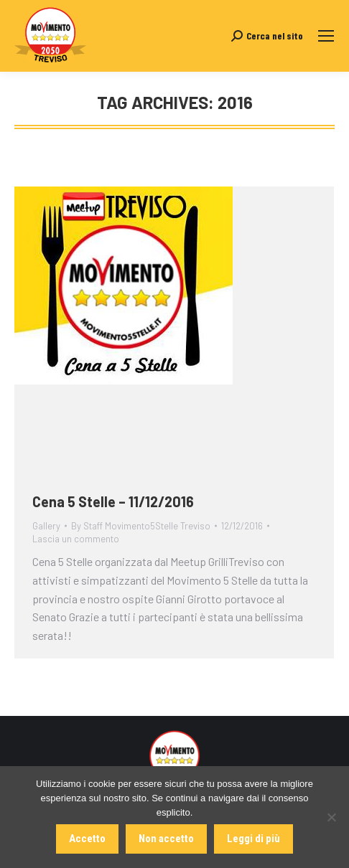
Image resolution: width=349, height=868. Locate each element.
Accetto (87, 839)
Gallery (46, 526)
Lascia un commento (76, 539)
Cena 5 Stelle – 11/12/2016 (113, 501)
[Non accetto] (331, 817)
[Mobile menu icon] (326, 36)
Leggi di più (253, 839)
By (141, 526)
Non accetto (166, 839)
